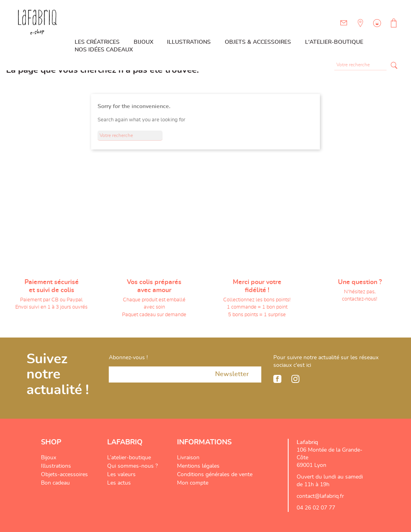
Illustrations (189, 42)
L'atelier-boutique (334, 42)
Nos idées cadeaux (104, 50)
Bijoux (143, 42)
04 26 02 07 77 (316, 508)
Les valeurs (121, 475)
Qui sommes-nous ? (132, 466)
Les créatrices (97, 42)
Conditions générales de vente (215, 475)
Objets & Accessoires (258, 42)
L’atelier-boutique (129, 458)
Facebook (277, 379)
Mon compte (193, 483)
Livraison (188, 458)
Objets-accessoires (64, 475)
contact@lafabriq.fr (320, 496)
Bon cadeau (55, 483)
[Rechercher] (360, 65)
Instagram (295, 379)
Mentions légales (198, 466)
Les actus (119, 483)
